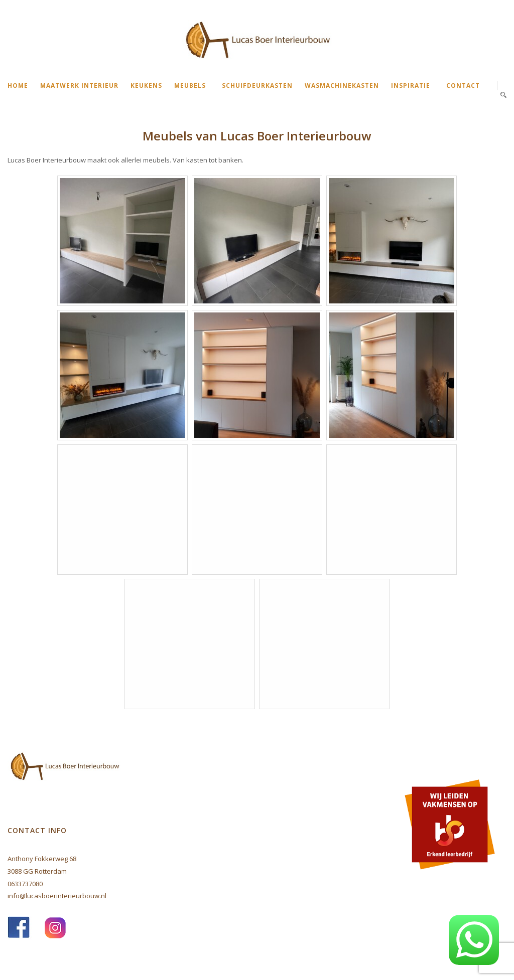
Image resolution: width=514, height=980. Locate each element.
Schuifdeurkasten (257, 86)
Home (18, 86)
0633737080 (25, 884)
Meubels (190, 86)
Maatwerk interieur (79, 86)
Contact (463, 86)
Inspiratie (411, 86)
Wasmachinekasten (342, 86)
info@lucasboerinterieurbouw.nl (57, 896)
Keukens (146, 86)
